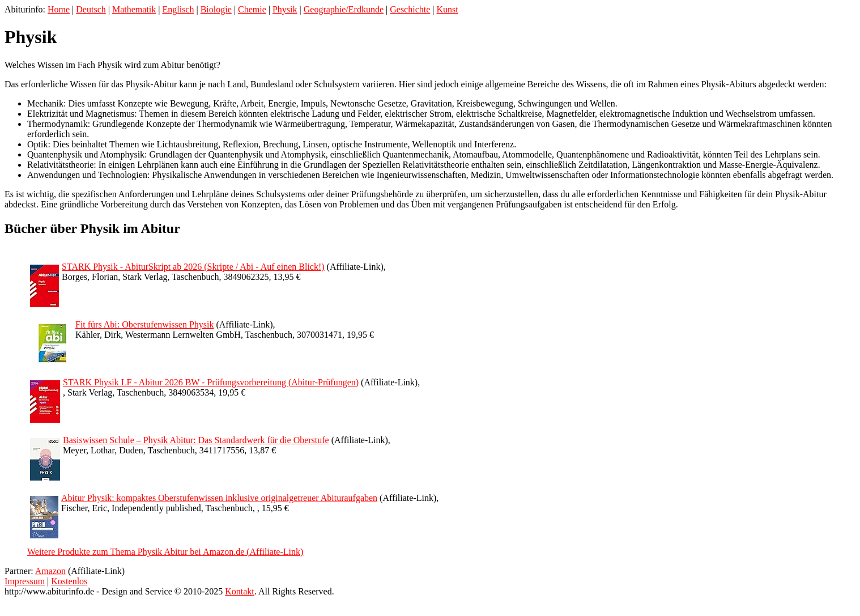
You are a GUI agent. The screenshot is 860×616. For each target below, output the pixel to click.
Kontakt (240, 591)
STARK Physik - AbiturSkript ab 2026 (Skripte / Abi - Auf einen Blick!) (193, 267)
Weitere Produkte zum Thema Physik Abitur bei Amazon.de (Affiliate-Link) (165, 552)
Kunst (448, 9)
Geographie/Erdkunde (344, 9)
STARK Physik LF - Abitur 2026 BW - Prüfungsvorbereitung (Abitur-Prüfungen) (211, 382)
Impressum (25, 581)
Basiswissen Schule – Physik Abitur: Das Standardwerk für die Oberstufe (196, 440)
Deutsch (91, 9)
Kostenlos (69, 581)
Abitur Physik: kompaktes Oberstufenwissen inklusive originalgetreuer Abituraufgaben (219, 498)
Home (59, 9)
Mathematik (134, 9)
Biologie (216, 9)
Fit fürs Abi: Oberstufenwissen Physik (144, 324)
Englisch (178, 9)
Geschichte (410, 9)
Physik (285, 9)
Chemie (252, 9)
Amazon (50, 571)
